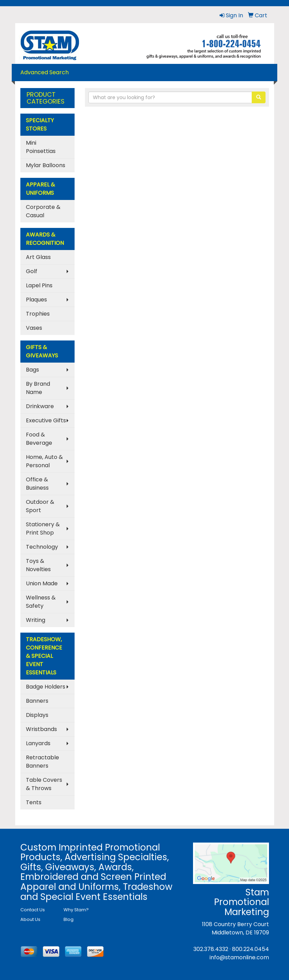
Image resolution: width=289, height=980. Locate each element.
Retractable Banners (42, 762)
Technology (42, 547)
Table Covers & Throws (44, 784)
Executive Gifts (46, 420)
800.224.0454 (251, 949)
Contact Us (33, 910)
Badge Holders (46, 687)
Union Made (42, 583)
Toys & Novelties (38, 565)
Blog (69, 919)
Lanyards (38, 743)
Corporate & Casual (43, 211)
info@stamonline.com (239, 957)
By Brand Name (38, 388)
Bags (32, 370)
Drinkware (40, 406)
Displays (37, 715)
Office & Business (37, 484)
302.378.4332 (211, 949)
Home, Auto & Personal (44, 461)
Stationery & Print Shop (43, 529)
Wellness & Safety (41, 602)
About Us (30, 919)
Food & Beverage (39, 439)
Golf (32, 271)
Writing (36, 620)
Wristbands (41, 729)
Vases (34, 328)
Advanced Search (45, 72)
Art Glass (38, 257)
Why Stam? (76, 910)
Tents (34, 802)
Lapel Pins (39, 285)
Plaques (36, 300)
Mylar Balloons (46, 165)
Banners (37, 701)
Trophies (38, 314)
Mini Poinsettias (41, 147)
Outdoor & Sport (40, 506)
